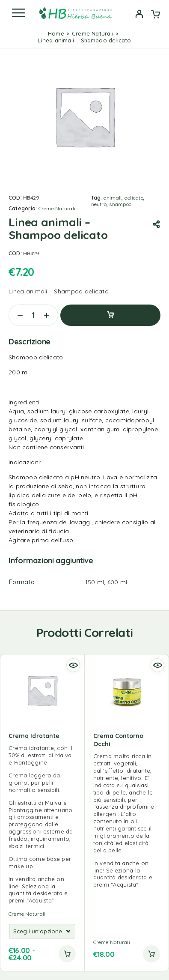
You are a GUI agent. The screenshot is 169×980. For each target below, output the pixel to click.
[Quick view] (73, 665)
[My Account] (139, 15)
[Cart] (156, 15)
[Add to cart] (67, 954)
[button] (151, 954)
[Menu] (18, 13)
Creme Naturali (93, 33)
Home (56, 33)
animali (113, 198)
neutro (99, 204)
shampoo (120, 204)
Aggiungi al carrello (110, 315)
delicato (134, 198)
